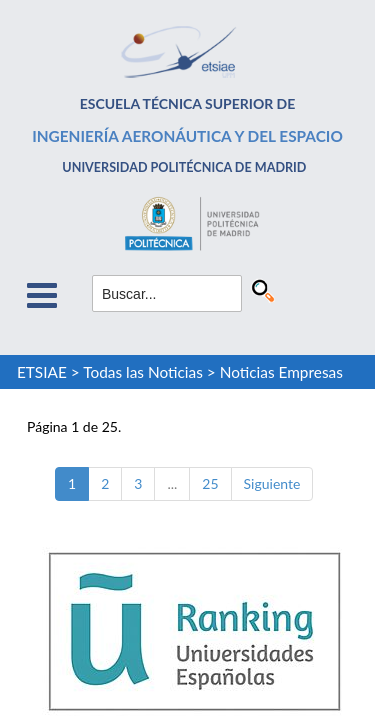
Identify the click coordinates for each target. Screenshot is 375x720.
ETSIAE (42, 372)
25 (210, 483)
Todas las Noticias (143, 372)
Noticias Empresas (281, 372)
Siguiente (272, 483)
